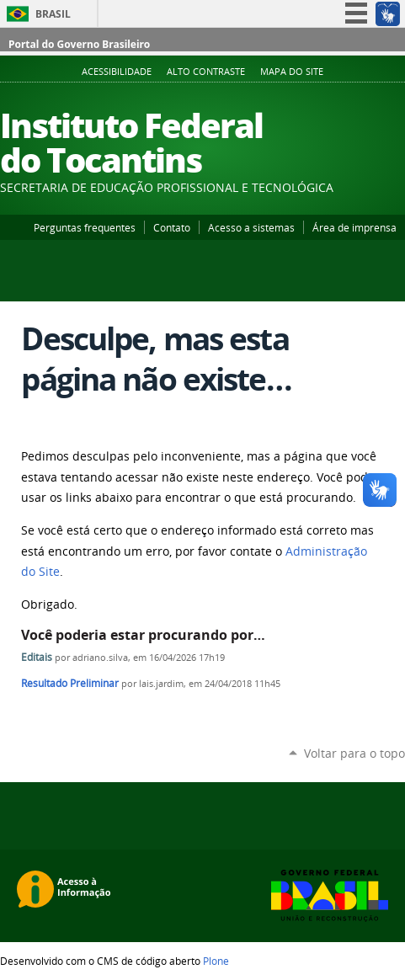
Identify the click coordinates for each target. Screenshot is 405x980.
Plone (216, 961)
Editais (38, 657)
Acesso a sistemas (251, 227)
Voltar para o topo (354, 753)
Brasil (53, 14)
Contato (172, 227)
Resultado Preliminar (70, 683)
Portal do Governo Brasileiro (79, 44)
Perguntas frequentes (85, 227)
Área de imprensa (354, 227)
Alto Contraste (206, 72)
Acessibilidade (117, 72)
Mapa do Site (292, 72)
